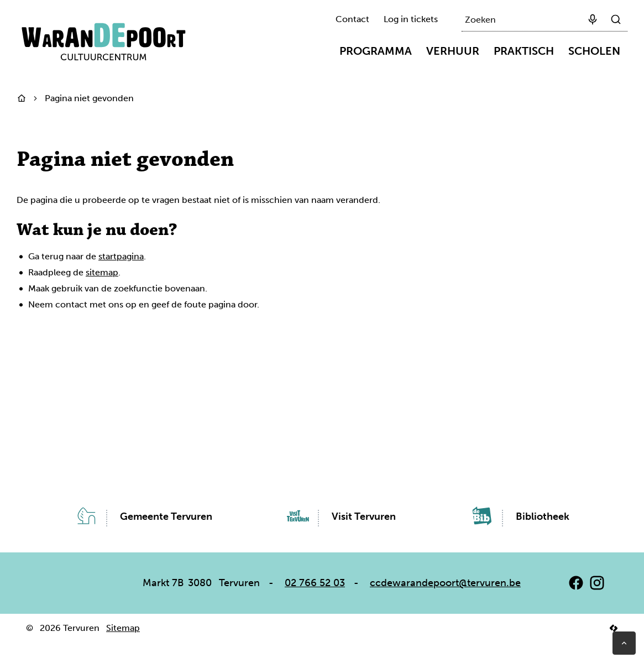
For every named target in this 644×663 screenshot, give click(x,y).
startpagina (121, 256)
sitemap (102, 272)
